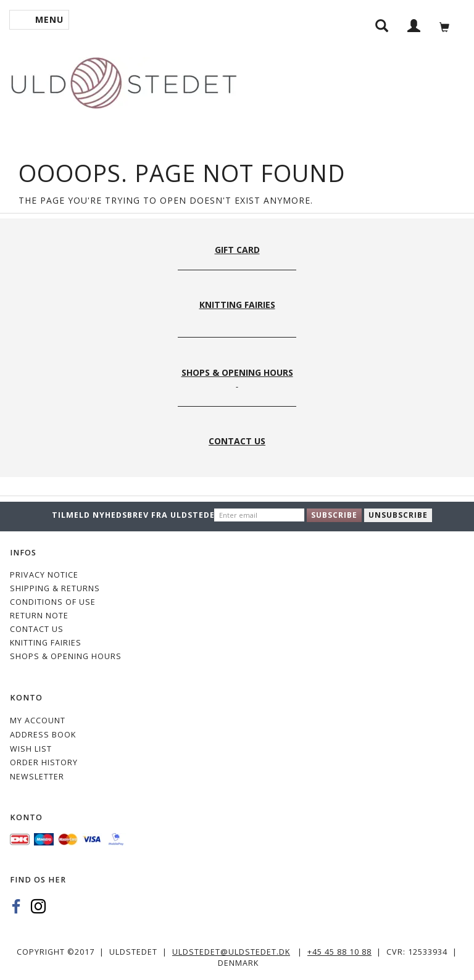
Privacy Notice (44, 575)
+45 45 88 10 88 (339, 952)
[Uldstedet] (123, 81)
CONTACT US (37, 629)
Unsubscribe (398, 515)
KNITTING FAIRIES (46, 643)
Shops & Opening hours (66, 656)
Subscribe (334, 515)
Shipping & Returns (55, 588)
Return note (39, 616)
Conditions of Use (53, 602)
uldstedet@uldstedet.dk (231, 952)
